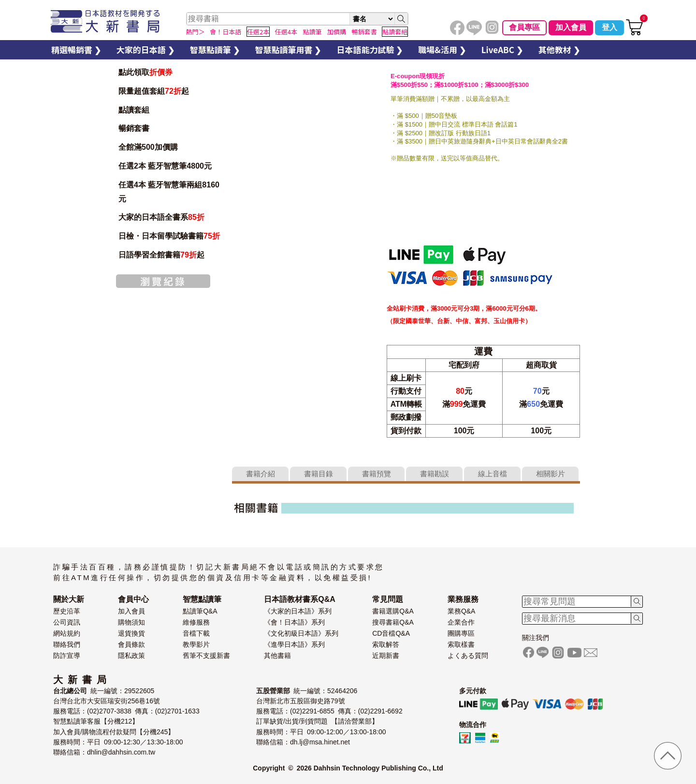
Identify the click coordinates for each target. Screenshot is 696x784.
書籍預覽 (377, 474)
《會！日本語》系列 (294, 622)
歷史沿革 (67, 611)
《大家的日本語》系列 (298, 611)
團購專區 (461, 633)
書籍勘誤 (435, 474)
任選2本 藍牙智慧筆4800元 (165, 166)
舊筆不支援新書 (206, 656)
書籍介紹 (261, 474)
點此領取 (145, 72)
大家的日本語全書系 (161, 217)
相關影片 (551, 474)
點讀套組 (134, 110)
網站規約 (67, 633)
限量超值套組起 (154, 91)
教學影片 (196, 644)
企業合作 (461, 622)
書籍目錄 (319, 474)
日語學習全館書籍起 (161, 255)
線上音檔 (493, 474)
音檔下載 (196, 633)
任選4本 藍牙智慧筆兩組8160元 (169, 192)
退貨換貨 (131, 633)
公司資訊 (67, 622)
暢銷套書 (134, 128)
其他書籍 (277, 656)
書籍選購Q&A (393, 611)
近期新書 (386, 656)
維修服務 (196, 622)
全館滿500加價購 (149, 147)
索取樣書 (461, 644)
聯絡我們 (67, 644)
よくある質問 (468, 656)
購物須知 (131, 622)
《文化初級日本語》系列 (301, 633)
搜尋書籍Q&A (393, 622)
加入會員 (571, 27)
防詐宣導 (67, 656)
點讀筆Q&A (200, 611)
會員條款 (131, 644)
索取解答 (386, 644)
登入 (609, 27)
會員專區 (524, 27)
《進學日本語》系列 (294, 644)
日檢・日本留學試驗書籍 (169, 236)
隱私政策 (131, 656)
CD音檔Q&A (391, 633)
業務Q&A (462, 611)
